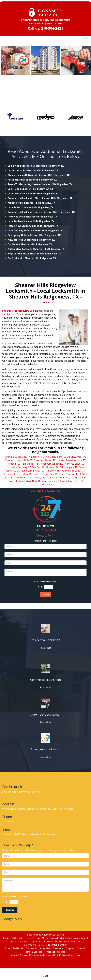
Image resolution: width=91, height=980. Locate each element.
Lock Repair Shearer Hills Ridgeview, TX (30, 189)
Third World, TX (36, 478)
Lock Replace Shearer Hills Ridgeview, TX (31, 221)
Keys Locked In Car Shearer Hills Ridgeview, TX (34, 254)
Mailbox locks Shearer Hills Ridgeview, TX (31, 203)
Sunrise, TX (20, 478)
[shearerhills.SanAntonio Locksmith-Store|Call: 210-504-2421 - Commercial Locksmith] (45, 680)
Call (45, 976)
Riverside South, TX (75, 471)
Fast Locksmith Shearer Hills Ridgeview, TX (32, 180)
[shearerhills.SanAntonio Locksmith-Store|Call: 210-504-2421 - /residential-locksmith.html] (45, 628)
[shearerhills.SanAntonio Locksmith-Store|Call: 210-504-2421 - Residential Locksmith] (45, 640)
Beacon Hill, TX (39, 457)
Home (7, 948)
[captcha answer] (49, 587)
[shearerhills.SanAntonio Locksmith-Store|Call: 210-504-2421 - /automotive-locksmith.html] (45, 703)
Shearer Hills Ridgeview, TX (17, 474)
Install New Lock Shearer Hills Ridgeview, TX (33, 226)
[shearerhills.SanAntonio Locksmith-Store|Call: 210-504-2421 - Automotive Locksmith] (45, 715)
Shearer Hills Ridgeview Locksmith (22, 311)
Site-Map (61, 952)
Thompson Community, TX (59, 478)
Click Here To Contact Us (45, 491)
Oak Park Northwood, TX (45, 467)
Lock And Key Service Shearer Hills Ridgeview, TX (36, 230)
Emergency (58, 948)
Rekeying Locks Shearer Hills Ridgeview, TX (32, 217)
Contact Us (82, 948)
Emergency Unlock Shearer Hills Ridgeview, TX (34, 235)
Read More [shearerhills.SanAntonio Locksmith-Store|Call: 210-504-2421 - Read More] (45, 648)
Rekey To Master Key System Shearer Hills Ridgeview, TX (40, 184)
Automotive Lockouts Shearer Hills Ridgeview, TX (36, 249)
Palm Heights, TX (69, 467)
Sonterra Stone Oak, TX (45, 474)
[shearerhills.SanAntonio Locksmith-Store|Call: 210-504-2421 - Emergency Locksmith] (45, 749)
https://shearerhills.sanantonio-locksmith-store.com (57, 942)
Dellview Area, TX (76, 457)
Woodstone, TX (46, 485)
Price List (51, 952)
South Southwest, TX (70, 474)
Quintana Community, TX (30, 471)
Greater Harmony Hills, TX (19, 460)
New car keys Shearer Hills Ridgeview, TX (31, 240)
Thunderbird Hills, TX (29, 481)
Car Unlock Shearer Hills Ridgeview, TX (30, 244)
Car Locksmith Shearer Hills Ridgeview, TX (32, 258)
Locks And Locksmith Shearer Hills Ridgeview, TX (36, 166)
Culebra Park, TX (57, 457)
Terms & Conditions (35, 952)
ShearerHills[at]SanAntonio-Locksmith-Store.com (29, 834)
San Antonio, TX (11, 314)
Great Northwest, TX (45, 460)
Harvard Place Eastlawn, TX (71, 460)
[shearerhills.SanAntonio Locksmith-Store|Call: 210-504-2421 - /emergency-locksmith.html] (45, 738)
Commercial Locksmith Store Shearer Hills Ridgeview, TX (40, 198)
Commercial (31, 948)
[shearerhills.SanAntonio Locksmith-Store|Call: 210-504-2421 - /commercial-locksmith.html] (45, 668)
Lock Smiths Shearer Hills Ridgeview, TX (31, 207)
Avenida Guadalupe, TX (18, 457)
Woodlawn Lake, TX (72, 481)
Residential (18, 948)
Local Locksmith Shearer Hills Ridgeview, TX (33, 170)
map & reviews (80, 938)
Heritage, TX (13, 464)
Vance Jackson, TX (51, 481)
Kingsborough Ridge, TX (53, 464)
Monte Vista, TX (75, 464)
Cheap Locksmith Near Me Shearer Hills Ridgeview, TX (39, 175)
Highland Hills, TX (30, 464)
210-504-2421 (52, 28)
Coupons (70, 948)
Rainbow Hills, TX (54, 471)
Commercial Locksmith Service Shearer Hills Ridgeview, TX (41, 212)
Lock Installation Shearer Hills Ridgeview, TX (33, 194)
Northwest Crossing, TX (18, 467)
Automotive (45, 948)
